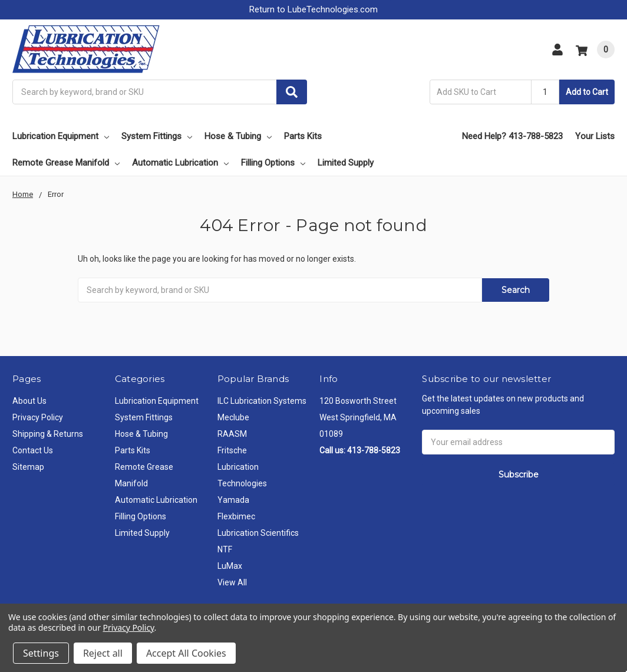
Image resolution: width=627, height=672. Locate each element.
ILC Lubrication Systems (262, 401)
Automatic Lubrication (180, 163)
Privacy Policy (38, 417)
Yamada (233, 500)
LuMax (230, 566)
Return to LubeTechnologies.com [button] (313, 9)
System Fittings (157, 136)
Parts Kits (303, 136)
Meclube (233, 417)
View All (232, 582)
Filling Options (273, 163)
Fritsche (232, 450)
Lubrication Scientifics (258, 533)
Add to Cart (587, 92)
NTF (225, 549)
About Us (29, 401)
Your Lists (595, 136)
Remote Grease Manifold (66, 163)
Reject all (103, 653)
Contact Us (33, 450)
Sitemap (28, 467)
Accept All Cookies (186, 653)
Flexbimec (236, 516)
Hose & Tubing (238, 136)
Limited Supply (346, 163)
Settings (41, 653)
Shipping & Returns (48, 434)
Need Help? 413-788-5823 (512, 136)
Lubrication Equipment (61, 136)
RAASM (232, 434)
